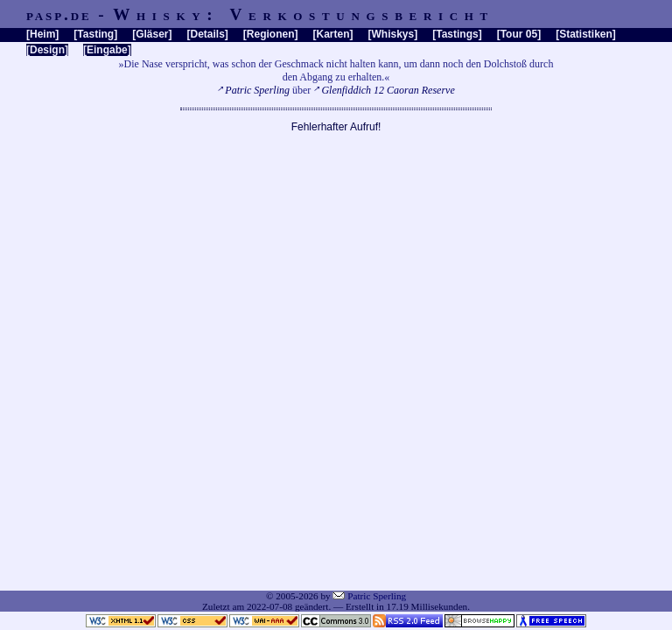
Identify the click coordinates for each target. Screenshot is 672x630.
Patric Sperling (257, 90)
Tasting (95, 34)
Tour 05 (519, 34)
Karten (333, 34)
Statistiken (586, 34)
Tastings (457, 34)
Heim (42, 34)
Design (47, 50)
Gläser (152, 34)
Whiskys (393, 34)
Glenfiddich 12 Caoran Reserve (388, 90)
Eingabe (107, 50)
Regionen (271, 34)
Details (207, 34)
